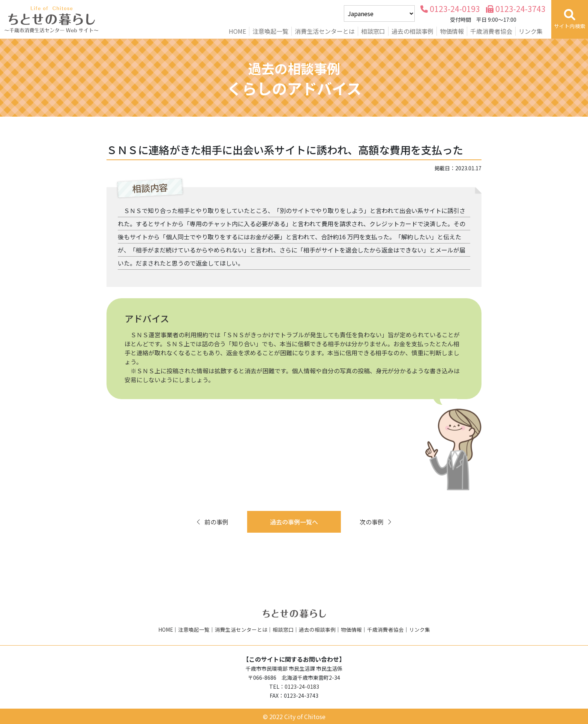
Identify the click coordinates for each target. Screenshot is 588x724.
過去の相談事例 (412, 31)
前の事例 (212, 522)
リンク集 (531, 31)
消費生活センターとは (325, 31)
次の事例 (376, 522)
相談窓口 (373, 31)
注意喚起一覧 (270, 31)
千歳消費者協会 (491, 31)
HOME (237, 31)
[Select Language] (379, 14)
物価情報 (452, 31)
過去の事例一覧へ (294, 522)
